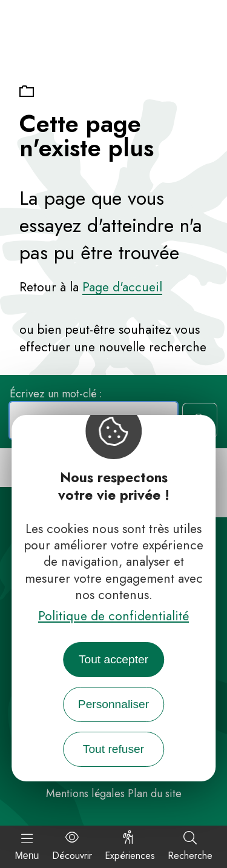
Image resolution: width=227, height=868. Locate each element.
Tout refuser (113, 749)
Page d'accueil (122, 287)
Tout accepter (113, 659)
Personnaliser (113, 704)
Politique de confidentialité (113, 616)
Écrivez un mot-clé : (56, 393)
